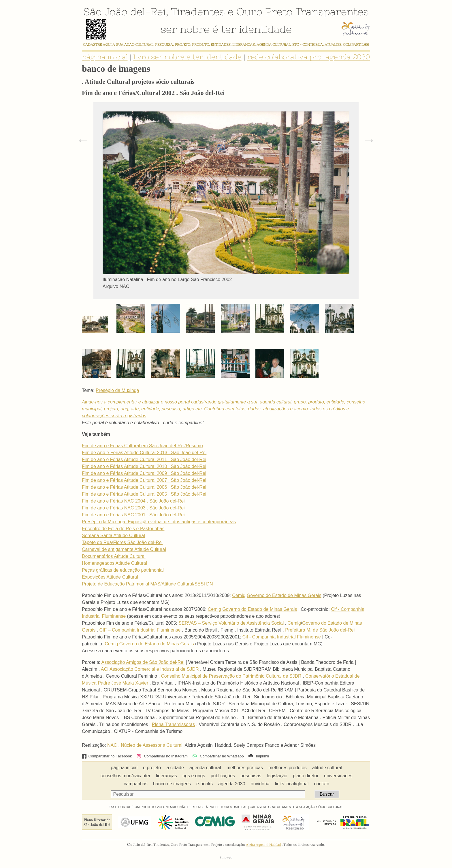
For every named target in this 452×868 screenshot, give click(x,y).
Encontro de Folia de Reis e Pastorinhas (123, 529)
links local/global (292, 784)
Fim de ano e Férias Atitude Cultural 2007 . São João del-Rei (144, 480)
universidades (338, 776)
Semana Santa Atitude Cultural (113, 536)
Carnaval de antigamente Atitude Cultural (124, 549)
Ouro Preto (264, 12)
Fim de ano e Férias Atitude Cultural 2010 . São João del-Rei (144, 466)
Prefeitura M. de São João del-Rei (320, 630)
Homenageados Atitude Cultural (114, 563)
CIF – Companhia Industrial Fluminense (140, 630)
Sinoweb (226, 858)
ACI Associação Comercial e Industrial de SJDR (150, 669)
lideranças (166, 776)
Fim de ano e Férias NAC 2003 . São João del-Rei (133, 508)
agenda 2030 (232, 784)
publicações (223, 776)
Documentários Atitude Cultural (114, 556)
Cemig (239, 595)
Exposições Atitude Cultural (110, 577)
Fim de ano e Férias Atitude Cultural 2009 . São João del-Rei (144, 473)
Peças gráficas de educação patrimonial (123, 570)
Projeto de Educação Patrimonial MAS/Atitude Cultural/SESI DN (147, 584)
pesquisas (251, 776)
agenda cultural (205, 768)
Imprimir (259, 756)
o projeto (152, 768)
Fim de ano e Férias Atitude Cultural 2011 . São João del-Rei (144, 459)
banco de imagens (172, 784)
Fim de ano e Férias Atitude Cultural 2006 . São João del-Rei (144, 487)
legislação (277, 776)
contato (322, 784)
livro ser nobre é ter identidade (188, 57)
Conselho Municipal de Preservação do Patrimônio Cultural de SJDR (231, 676)
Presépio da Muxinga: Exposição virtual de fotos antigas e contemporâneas (159, 522)
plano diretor (306, 776)
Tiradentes (198, 12)
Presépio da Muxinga (117, 390)
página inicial (105, 57)
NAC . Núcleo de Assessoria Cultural (145, 745)
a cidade (175, 768)
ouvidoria (260, 784)
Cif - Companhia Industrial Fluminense (282, 637)
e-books (205, 784)
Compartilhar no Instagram (162, 756)
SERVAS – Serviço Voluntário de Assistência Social (231, 623)
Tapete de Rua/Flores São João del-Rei (122, 542)
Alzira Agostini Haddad (263, 845)
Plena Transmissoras (173, 724)
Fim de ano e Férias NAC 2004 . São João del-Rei (133, 501)
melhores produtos (288, 768)
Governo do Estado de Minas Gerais (284, 595)
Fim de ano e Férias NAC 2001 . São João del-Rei (133, 515)
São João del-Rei (125, 12)
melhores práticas (245, 768)
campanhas (136, 784)
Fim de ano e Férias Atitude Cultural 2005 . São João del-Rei (144, 494)
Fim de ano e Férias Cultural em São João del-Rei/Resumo (142, 446)
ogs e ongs (194, 776)
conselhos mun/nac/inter (125, 776)
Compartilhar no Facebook (107, 756)
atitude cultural (327, 768)
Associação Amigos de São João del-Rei (143, 662)
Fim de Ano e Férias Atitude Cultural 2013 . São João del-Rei (144, 453)
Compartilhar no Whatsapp (218, 756)
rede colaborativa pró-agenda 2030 (309, 57)
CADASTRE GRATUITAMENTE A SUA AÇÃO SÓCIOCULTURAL (296, 807)
